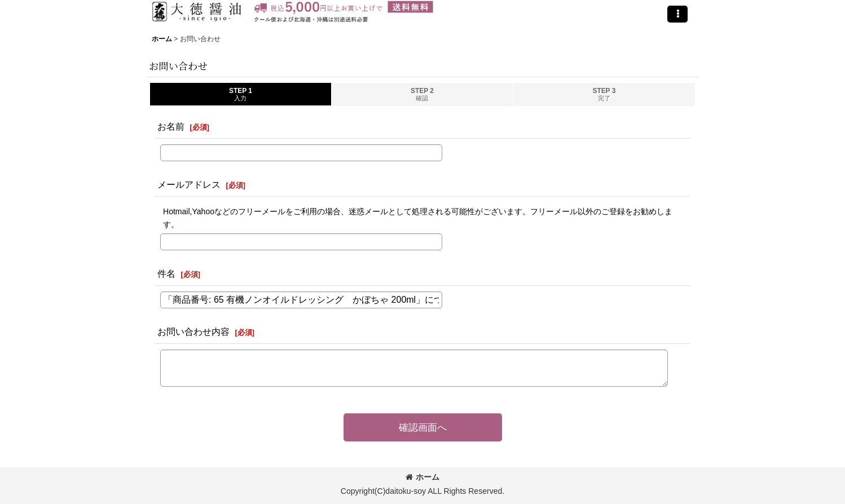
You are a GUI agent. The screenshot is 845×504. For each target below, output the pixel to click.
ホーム (422, 477)
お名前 (171, 126)
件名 (166, 273)
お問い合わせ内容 (193, 331)
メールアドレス (189, 184)
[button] (677, 14)
